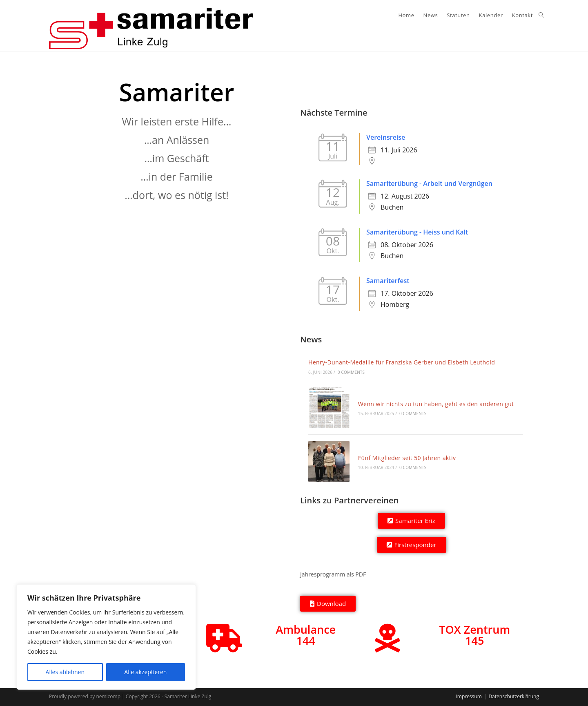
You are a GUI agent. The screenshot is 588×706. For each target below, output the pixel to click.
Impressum (469, 696)
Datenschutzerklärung (514, 696)
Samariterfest (388, 281)
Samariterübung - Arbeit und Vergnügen (429, 183)
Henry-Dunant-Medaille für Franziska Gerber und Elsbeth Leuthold (402, 362)
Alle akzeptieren (145, 672)
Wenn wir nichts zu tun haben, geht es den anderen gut (436, 404)
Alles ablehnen (65, 672)
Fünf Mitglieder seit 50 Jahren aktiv (407, 458)
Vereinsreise (386, 137)
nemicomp (108, 696)
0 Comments (351, 372)
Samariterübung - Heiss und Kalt (417, 232)
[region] (106, 637)
